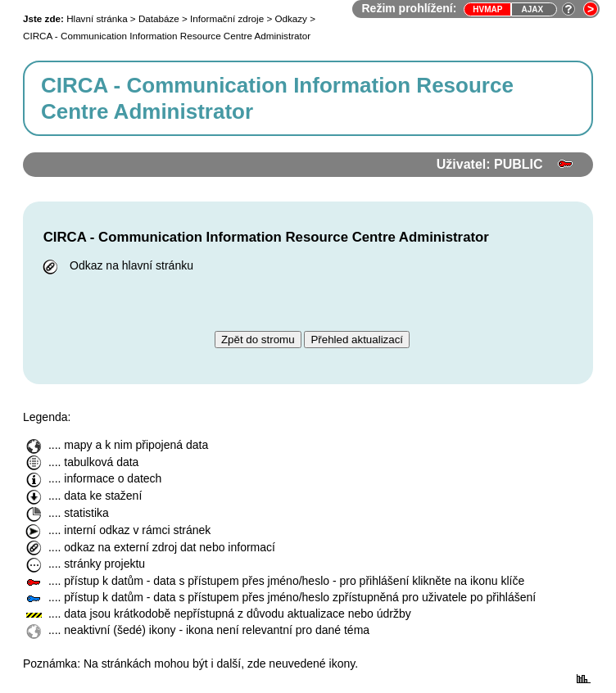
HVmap (487, 9)
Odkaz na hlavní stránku (116, 265)
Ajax (532, 9)
